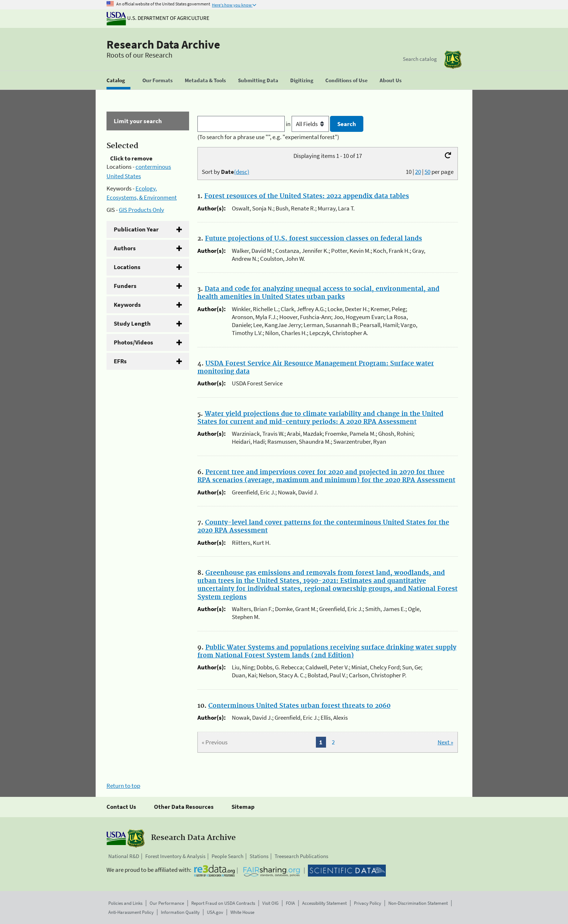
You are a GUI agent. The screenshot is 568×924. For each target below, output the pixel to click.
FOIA (290, 903)
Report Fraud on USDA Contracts (223, 903)
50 (427, 172)
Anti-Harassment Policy (131, 912)
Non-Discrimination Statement (418, 903)
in (308, 124)
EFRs (120, 361)
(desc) (242, 172)
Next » (445, 742)
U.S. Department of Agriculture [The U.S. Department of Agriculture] (158, 18)
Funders (125, 286)
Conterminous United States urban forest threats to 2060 (299, 706)
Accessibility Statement (324, 903)
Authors (125, 248)
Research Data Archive (163, 45)
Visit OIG (270, 903)
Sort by (225, 172)
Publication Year (136, 229)
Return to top (123, 786)
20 (418, 172)
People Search (227, 856)
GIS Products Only (141, 210)
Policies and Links (125, 903)
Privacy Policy (367, 903)
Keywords (127, 305)
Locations (127, 267)
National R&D (124, 856)
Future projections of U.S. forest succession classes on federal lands (314, 239)
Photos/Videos (133, 342)
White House (242, 912)
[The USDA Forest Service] (453, 60)
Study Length (132, 323)
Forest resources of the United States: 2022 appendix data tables (307, 196)
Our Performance (167, 903)
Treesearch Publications (301, 856)
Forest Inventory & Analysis (175, 856)
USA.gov (215, 912)
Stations (259, 856)
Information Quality (180, 912)
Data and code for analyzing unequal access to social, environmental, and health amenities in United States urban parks (318, 293)
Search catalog (420, 59)
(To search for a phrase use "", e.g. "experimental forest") (268, 137)
